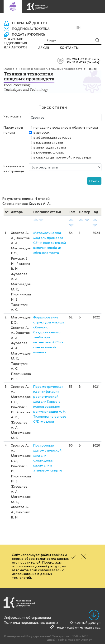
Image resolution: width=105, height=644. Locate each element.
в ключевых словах (49, 152)
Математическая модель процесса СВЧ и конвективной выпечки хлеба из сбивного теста (50, 243)
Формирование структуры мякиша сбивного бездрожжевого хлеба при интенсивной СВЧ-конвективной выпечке (49, 335)
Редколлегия (15, 43)
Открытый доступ (29, 23)
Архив (44, 48)
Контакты (69, 48)
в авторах (41, 132)
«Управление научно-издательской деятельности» (51, 19)
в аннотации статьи (50, 147)
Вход (56, 27)
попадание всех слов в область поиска (66, 127)
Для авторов (16, 47)
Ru (72, 28)
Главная (9, 69)
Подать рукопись (29, 35)
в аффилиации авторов (52, 137)
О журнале (13, 39)
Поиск (94, 181)
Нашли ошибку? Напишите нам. (79, 627)
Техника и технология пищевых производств (50, 69)
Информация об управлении (27, 617)
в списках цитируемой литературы (62, 157)
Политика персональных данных (31, 622)
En (79, 28)
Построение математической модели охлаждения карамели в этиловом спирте (48, 458)
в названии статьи (48, 142)
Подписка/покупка (31, 29)
